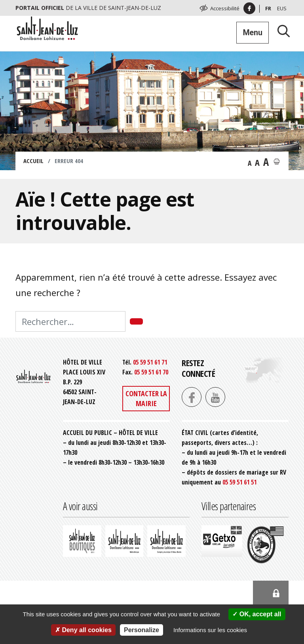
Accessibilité (225, 8)
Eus (282, 8)
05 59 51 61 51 (239, 482)
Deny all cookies (83, 630)
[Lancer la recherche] (281, 31)
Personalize (142, 630)
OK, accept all (257, 614)
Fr (268, 8)
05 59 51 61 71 (150, 362)
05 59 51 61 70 (151, 372)
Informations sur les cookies (210, 630)
